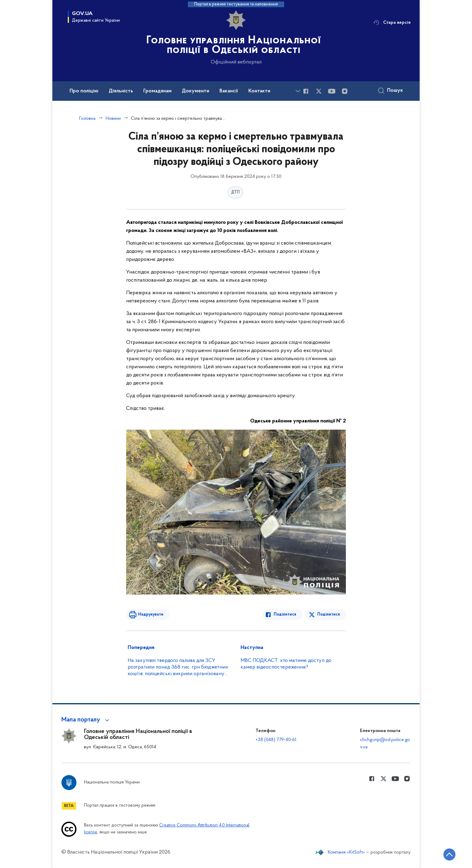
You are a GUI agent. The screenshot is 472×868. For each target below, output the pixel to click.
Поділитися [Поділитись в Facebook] (285, 615)
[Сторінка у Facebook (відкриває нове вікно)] (306, 91)
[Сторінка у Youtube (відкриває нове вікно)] (332, 91)
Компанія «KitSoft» (346, 852)
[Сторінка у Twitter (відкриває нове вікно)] (319, 91)
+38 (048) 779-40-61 (276, 740)
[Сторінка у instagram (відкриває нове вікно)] (345, 91)
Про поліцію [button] (84, 91)
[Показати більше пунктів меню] (298, 91)
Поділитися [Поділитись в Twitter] (329, 615)
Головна (87, 119)
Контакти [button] (259, 91)
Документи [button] (196, 91)
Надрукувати (151, 615)
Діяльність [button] (121, 91)
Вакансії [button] (229, 91)
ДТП (235, 192)
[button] (86, 720)
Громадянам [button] (157, 91)
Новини (113, 119)
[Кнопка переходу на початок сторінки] (449, 854)
